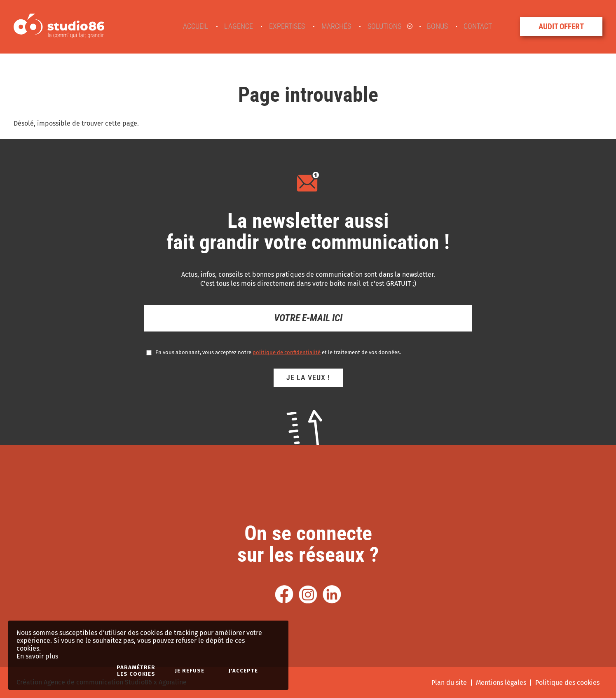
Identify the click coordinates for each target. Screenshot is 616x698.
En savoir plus (37, 656)
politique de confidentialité (287, 352)
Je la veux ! (308, 377)
